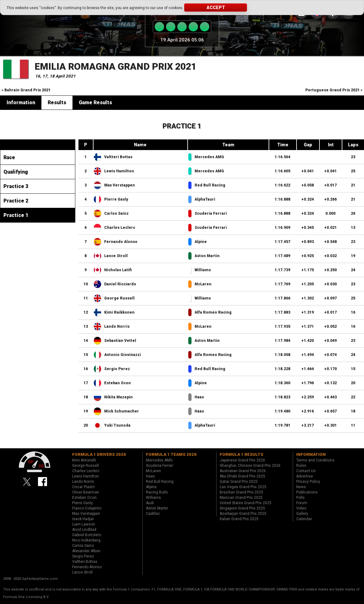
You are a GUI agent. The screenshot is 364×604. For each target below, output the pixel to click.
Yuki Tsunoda (117, 425)
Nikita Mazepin (118, 397)
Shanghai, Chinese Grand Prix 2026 (250, 466)
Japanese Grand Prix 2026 (242, 460)
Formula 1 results (241, 454)
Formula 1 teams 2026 (171, 454)
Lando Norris (117, 326)
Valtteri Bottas (118, 157)
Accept (216, 8)
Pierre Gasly (116, 199)
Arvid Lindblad (84, 530)
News (301, 487)
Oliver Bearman (86, 492)
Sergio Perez (117, 369)
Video (301, 508)
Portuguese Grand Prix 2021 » (334, 90)
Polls (300, 498)
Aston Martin (207, 256)
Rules (301, 466)
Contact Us (306, 471)
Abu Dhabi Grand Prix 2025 (242, 476)
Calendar (304, 519)
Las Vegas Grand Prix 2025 (243, 487)
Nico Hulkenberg (86, 540)
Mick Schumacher (122, 411)
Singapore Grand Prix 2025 (242, 508)
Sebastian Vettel (120, 341)
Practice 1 (16, 215)
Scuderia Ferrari (211, 213)
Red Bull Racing (210, 185)
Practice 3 (16, 186)
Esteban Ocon (118, 383)
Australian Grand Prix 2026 (243, 471)
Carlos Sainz (116, 213)
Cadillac (153, 514)
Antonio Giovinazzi (123, 355)
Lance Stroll (116, 256)
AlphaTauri (205, 199)
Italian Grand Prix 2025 (239, 519)
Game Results (95, 102)
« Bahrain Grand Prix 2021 (26, 90)
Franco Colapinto (87, 508)
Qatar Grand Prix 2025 (239, 482)
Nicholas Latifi (118, 270)
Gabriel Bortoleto (87, 535)
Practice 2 (16, 201)
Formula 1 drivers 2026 (99, 454)
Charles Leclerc (120, 228)
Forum (302, 503)
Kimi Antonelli (84, 460)
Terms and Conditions (315, 460)
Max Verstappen (120, 185)
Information (21, 102)
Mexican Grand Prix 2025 (241, 498)
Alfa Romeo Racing (213, 312)
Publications (307, 492)
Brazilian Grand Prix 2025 (241, 492)
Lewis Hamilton (119, 171)
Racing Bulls (157, 492)
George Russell (119, 298)
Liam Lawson (84, 524)
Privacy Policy (308, 482)
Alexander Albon (86, 551)
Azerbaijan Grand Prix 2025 (243, 514)
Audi (150, 503)
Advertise (305, 476)
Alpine (201, 242)
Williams (203, 270)
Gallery (302, 514)
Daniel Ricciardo (120, 284)
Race (9, 157)
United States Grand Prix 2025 (246, 503)
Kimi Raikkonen (119, 312)
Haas (199, 397)
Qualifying (16, 172)
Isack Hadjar (83, 519)
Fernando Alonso (121, 242)
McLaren (203, 284)
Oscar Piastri (83, 487)
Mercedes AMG (209, 157)
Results (57, 102)
